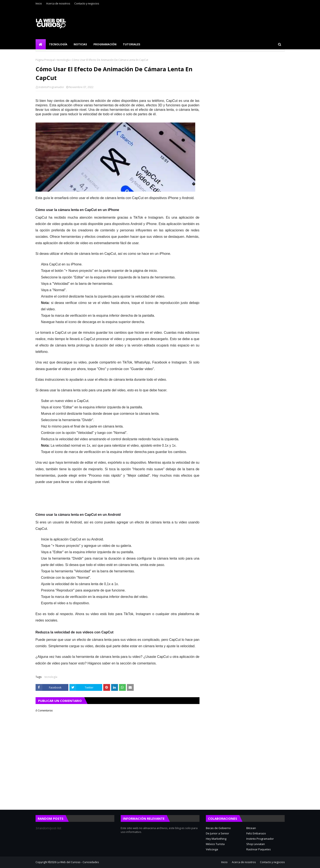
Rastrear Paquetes (259, 849)
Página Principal (45, 60)
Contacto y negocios (87, 4)
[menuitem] (41, 44)
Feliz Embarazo (256, 833)
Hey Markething (216, 839)
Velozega (212, 849)
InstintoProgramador (51, 87)
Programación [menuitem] (105, 44)
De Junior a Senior (217, 833)
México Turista (215, 844)
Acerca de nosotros (58, 4)
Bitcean (251, 828)
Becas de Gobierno (218, 828)
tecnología (63, 60)
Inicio (39, 4)
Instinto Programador (260, 839)
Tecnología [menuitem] (58, 44)
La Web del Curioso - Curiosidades (78, 862)
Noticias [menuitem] (80, 44)
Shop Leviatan (256, 844)
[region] (195, 503)
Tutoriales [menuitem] (132, 44)
